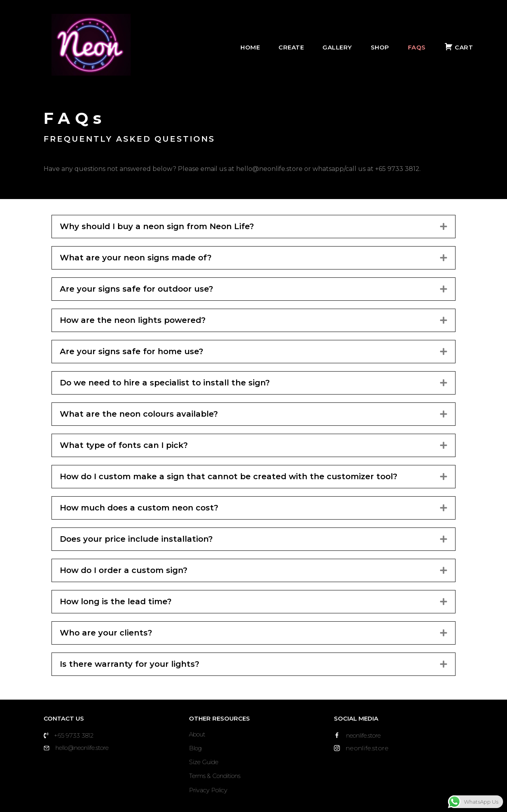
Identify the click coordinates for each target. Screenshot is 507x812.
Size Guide (204, 762)
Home (256, 47)
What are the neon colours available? (139, 414)
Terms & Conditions (215, 776)
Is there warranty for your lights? (131, 664)
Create (297, 47)
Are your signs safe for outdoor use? (136, 289)
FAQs (422, 47)
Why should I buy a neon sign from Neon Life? (157, 226)
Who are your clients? (106, 633)
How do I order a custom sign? (124, 570)
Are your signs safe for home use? (132, 351)
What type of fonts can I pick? (124, 445)
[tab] (253, 227)
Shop (385, 47)
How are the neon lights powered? (133, 320)
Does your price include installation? (136, 539)
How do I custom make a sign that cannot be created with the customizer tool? (229, 476)
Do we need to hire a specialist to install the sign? (165, 383)
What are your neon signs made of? (136, 258)
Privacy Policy (208, 790)
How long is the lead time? (116, 601)
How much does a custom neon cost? (139, 508)
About (197, 734)
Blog (195, 748)
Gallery (343, 47)
